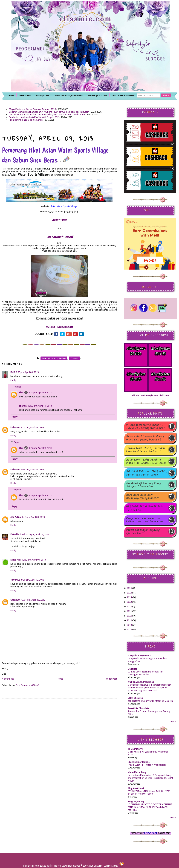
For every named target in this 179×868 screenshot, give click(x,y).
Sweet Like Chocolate (138, 708)
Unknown (15, 427)
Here (37, 866)
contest (74, 358)
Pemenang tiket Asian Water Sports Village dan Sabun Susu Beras (55, 155)
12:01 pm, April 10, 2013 (33, 600)
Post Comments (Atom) (27, 685)
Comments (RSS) (112, 866)
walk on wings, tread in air (141, 682)
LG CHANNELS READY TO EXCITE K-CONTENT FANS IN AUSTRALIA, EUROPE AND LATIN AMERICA (150, 807)
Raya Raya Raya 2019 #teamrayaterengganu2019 (142, 497)
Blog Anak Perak (136, 788)
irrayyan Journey (136, 801)
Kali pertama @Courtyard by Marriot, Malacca (150, 701)
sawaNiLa (15, 580)
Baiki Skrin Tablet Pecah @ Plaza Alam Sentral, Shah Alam (146, 462)
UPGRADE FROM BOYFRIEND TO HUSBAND (145, 508)
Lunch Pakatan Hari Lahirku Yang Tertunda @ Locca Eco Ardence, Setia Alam (47, 114)
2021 (129, 611)
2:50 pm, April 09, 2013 (27, 372)
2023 (129, 602)
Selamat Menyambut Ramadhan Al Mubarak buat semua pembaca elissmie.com (49, 112)
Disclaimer (98, 866)
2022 (129, 607)
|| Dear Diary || (136, 749)
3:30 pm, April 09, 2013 (40, 393)
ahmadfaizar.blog (137, 772)
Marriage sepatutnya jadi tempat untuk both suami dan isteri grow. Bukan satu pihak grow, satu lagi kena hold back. (149, 688)
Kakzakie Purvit (18, 534)
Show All (174, 721)
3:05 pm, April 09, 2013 (33, 427)
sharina (23, 406)
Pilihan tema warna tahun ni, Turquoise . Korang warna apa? (145, 426)
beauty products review (54, 358)
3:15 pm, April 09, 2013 (33, 470)
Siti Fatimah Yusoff (60, 237)
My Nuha (50, 327)
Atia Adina (16, 517)
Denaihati (132, 669)
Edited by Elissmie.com (51, 866)
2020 (129, 616)
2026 (129, 588)
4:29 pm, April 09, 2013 (38, 534)
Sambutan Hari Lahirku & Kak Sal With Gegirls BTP (34, 117)
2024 (129, 597)
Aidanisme (60, 220)
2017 (129, 630)
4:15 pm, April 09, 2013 (33, 517)
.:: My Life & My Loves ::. (139, 656)
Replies (18, 387)
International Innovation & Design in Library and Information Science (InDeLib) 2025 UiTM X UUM (150, 778)
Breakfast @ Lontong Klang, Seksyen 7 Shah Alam (144, 485)
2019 (129, 620)
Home (60, 679)
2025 (129, 593)
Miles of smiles (135, 698)
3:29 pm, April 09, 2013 (40, 448)
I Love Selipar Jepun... (139, 762)
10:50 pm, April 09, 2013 (34, 560)
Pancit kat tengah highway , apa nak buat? (144, 532)
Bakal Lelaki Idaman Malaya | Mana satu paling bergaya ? (145, 438)
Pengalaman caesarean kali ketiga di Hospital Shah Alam (145, 520)
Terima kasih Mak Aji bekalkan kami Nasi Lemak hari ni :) (146, 450)
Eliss (21, 393)
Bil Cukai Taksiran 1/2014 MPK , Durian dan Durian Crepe (146, 473)
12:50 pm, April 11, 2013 (40, 406)
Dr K (13, 372)
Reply (13, 380)
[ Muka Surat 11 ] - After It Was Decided (147, 765)
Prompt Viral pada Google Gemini (26, 120)
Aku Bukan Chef (65, 327)
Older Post (112, 679)
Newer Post (8, 679)
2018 (129, 625)
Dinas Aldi (15, 560)
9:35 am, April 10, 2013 (33, 580)
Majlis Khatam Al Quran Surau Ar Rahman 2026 (32, 109)
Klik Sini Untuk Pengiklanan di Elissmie (151, 396)
